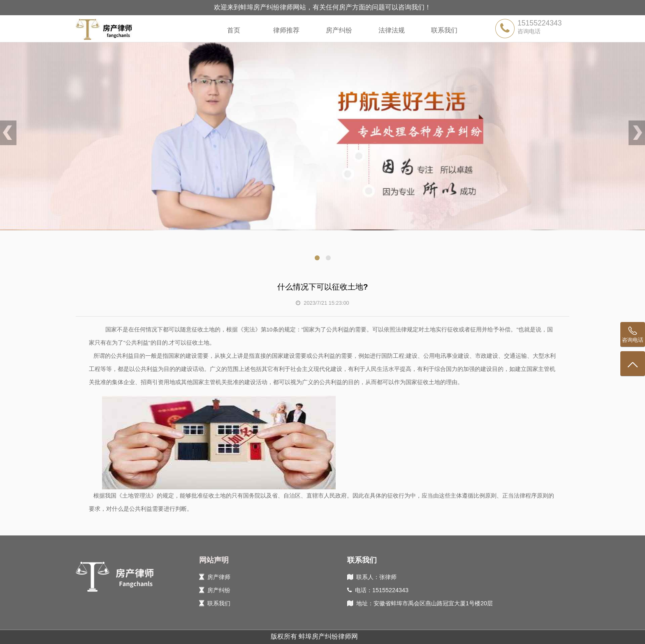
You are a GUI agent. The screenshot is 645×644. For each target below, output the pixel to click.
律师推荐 (286, 30)
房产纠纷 (339, 30)
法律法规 (392, 30)
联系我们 (444, 30)
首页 (234, 30)
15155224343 (540, 23)
